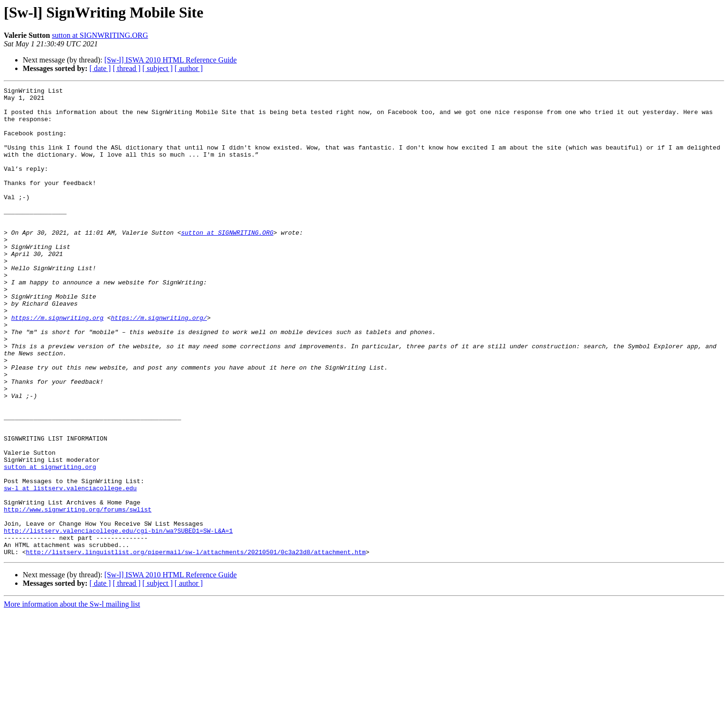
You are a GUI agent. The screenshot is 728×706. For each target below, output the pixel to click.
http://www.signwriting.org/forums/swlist (78, 594)
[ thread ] (127, 68)
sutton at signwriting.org (50, 543)
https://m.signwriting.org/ (159, 364)
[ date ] (100, 68)
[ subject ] (158, 68)
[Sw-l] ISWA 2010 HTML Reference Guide (170, 60)
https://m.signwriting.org (58, 364)
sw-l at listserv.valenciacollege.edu (70, 569)
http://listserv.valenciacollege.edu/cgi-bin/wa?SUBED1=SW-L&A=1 (118, 620)
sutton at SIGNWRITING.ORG (100, 35)
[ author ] (189, 68)
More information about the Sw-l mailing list (72, 698)
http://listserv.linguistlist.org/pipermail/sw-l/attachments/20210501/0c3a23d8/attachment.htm (196, 645)
